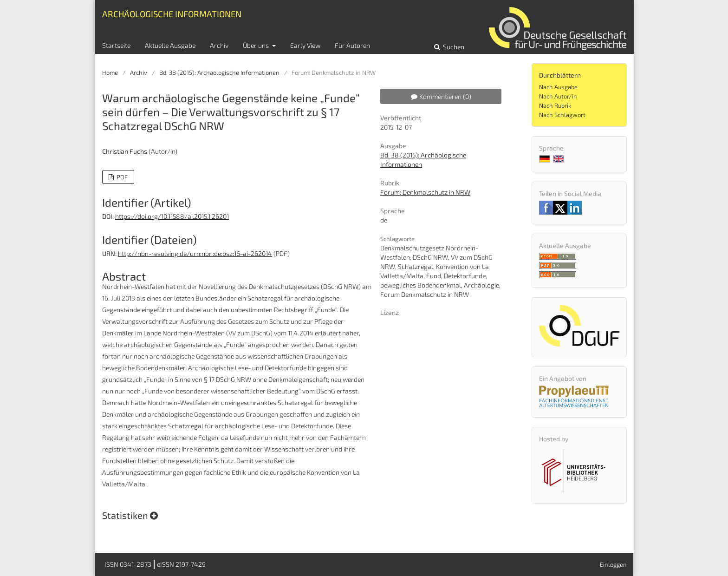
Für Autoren (352, 45)
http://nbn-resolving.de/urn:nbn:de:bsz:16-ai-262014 (195, 253)
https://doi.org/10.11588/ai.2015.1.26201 (172, 216)
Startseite (116, 45)
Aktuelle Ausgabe (170, 45)
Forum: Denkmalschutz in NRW (425, 192)
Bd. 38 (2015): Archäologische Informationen (219, 72)
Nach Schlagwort (562, 115)
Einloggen (613, 564)
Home (110, 72)
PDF (121, 177)
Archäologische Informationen (172, 14)
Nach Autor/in (558, 96)
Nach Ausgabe (558, 87)
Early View (305, 45)
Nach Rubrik (555, 105)
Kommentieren (441, 96)
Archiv (219, 45)
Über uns (257, 45)
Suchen (453, 47)
